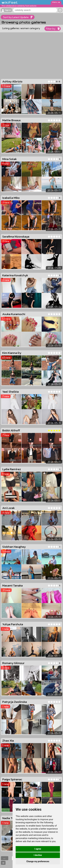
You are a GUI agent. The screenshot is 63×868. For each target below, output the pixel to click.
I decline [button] (38, 855)
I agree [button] (38, 849)
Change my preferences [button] (38, 861)
